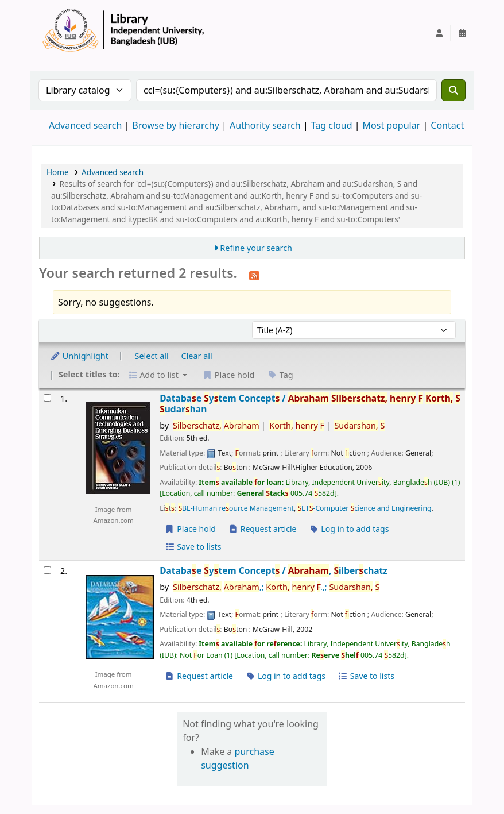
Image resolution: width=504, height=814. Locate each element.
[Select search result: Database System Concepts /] (47, 398)
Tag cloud (332, 125)
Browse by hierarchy (176, 125)
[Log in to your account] (439, 33)
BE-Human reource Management (236, 508)
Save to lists (193, 547)
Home (58, 172)
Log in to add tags (349, 529)
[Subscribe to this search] (254, 275)
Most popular (392, 125)
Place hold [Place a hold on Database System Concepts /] (190, 529)
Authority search (265, 125)
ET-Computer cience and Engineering (364, 508)
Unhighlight (79, 356)
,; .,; (276, 587)
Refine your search (256, 248)
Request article (263, 529)
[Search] (453, 90)
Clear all (197, 356)
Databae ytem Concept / (310, 404)
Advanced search (85, 125)
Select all (152, 356)
